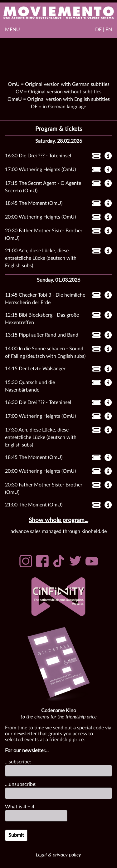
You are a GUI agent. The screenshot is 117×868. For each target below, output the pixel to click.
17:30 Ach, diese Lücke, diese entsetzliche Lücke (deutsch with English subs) (41, 437)
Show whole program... (58, 520)
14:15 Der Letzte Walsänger (35, 369)
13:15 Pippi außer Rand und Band (42, 335)
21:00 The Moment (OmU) (34, 505)
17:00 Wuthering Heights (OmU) (40, 170)
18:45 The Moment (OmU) (34, 203)
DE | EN (104, 30)
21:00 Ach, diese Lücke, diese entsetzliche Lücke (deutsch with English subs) (41, 258)
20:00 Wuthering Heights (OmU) (40, 217)
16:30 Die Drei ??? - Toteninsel (38, 156)
